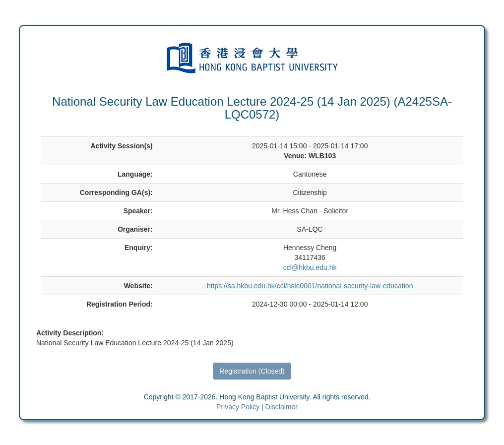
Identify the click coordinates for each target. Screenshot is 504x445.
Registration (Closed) (252, 371)
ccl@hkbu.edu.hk (310, 267)
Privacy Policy (238, 407)
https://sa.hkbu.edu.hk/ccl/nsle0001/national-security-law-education (310, 286)
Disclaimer (282, 407)
